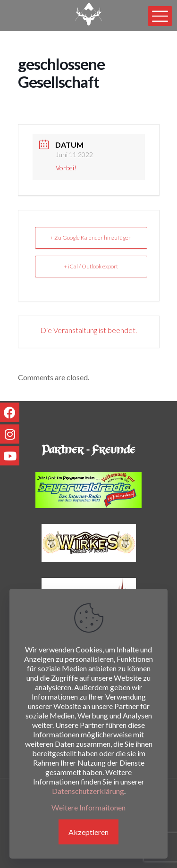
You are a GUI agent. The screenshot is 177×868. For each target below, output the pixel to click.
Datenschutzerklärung (88, 791)
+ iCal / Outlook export (91, 266)
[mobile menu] (160, 16)
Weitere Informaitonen (88, 807)
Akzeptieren (88, 832)
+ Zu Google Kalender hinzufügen (91, 238)
